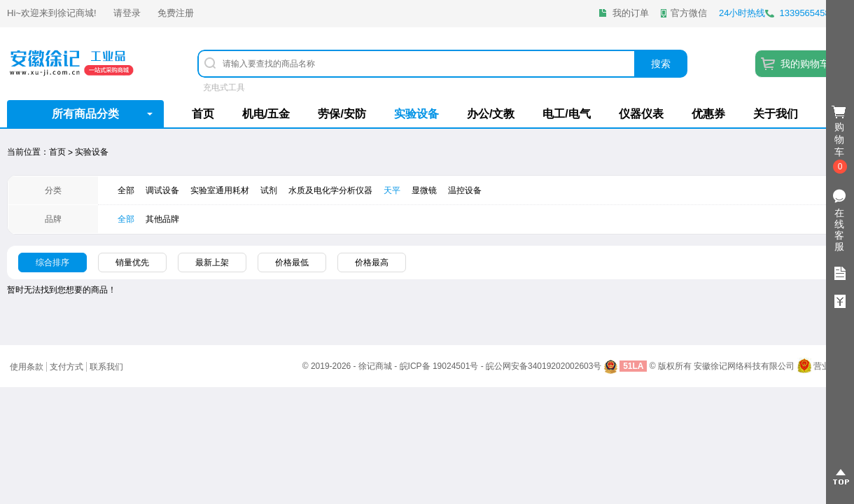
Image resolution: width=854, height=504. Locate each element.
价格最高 (372, 262)
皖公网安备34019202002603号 (544, 366)
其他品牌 (162, 219)
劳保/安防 (342, 114)
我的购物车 (805, 64)
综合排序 (52, 262)
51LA (633, 366)
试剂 (269, 190)
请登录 (127, 13)
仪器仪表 (641, 114)
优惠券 (708, 114)
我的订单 (631, 13)
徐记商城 (76, 13)
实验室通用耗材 (220, 190)
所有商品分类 (85, 114)
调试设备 (162, 190)
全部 (126, 190)
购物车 (840, 140)
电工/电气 (566, 114)
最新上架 (212, 262)
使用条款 (27, 367)
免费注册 (176, 13)
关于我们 (776, 114)
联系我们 (106, 367)
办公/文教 (491, 114)
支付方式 (66, 367)
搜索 (661, 64)
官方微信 (689, 13)
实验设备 (416, 114)
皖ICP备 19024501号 (439, 366)
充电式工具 (224, 87)
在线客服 (839, 230)
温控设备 (465, 190)
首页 (203, 114)
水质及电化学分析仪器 (330, 190)
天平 (392, 190)
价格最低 (292, 262)
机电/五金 (266, 114)
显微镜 (424, 190)
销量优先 (132, 262)
